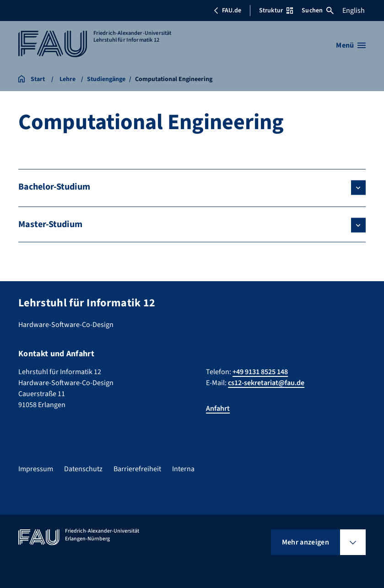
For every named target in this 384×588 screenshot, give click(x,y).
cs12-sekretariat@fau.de (266, 383)
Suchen (318, 11)
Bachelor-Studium (54, 187)
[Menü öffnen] (351, 45)
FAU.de (227, 11)
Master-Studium (50, 224)
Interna (183, 469)
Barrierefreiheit (137, 469)
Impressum (36, 469)
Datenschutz (83, 469)
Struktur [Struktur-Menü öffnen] (276, 11)
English (354, 11)
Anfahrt (218, 408)
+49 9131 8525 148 (260, 372)
